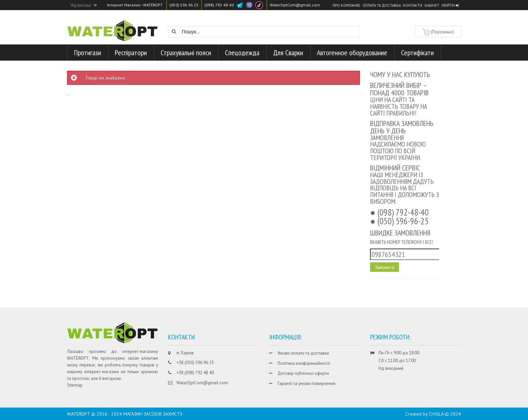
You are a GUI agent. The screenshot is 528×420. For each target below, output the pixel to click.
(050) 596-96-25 (403, 221)
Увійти (450, 5)
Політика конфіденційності (304, 363)
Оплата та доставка (382, 5)
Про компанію (346, 5)
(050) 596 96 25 (184, 5)
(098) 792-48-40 (403, 212)
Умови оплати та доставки (303, 353)
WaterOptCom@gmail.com (295, 5)
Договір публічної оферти (303, 373)
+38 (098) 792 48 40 (195, 373)
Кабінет (432, 5)
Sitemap (75, 385)
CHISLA (436, 414)
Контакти (413, 5)
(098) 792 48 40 (219, 5)
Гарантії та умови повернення (306, 383)
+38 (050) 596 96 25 (195, 363)
